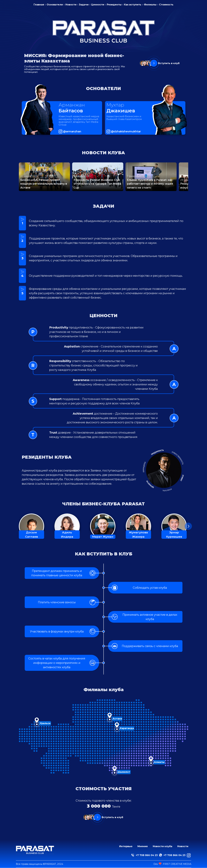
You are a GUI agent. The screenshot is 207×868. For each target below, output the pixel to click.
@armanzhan (72, 131)
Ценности (98, 5)
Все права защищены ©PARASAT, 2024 (40, 864)
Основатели (55, 5)
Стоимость (166, 5)
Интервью (126, 846)
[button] (188, 526)
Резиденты (114, 5)
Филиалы (150, 5)
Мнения (143, 846)
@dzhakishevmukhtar (126, 131)
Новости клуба (163, 846)
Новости (71, 5)
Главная (39, 5)
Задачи (84, 5)
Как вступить (133, 5)
